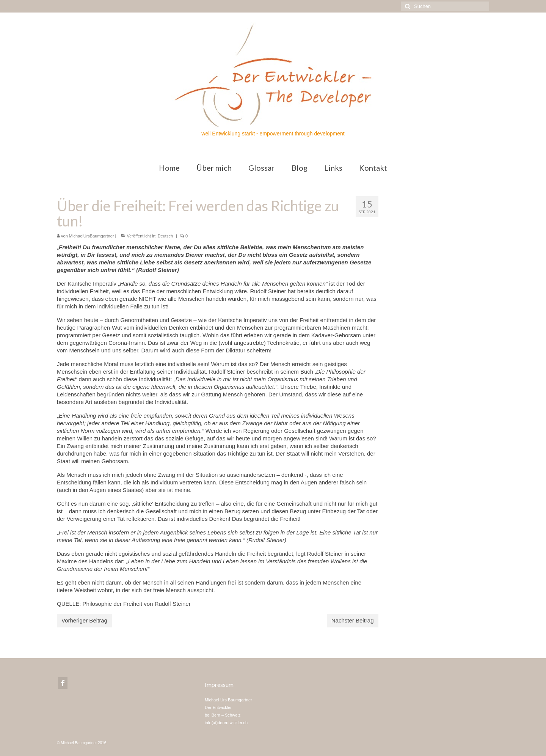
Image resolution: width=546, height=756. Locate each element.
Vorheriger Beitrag (84, 620)
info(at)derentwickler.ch (226, 723)
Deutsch (165, 236)
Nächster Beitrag (353, 620)
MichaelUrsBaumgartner (92, 236)
